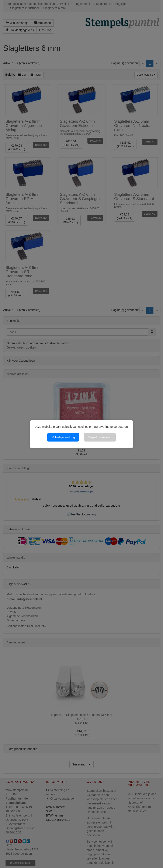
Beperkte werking (100, 437)
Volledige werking (63, 437)
